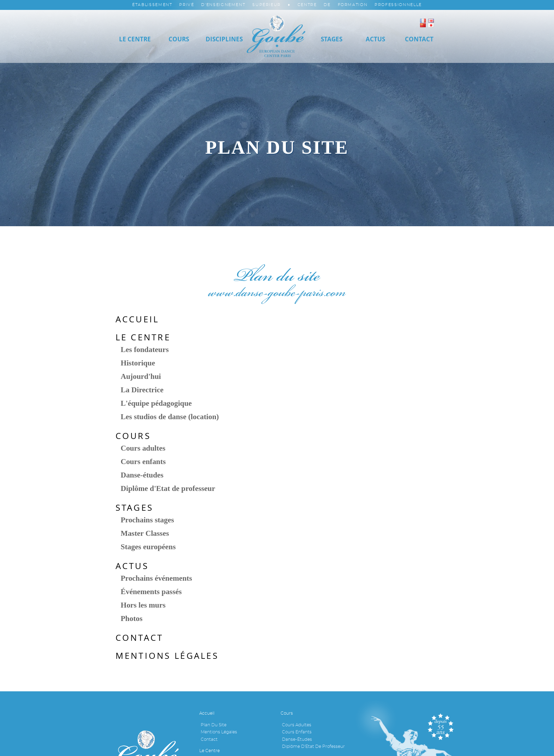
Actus (375, 39)
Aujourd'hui (141, 376)
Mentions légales (167, 656)
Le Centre (135, 39)
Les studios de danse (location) (170, 417)
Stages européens (148, 547)
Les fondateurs (145, 350)
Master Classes (145, 533)
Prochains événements (157, 578)
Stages (332, 39)
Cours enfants (143, 462)
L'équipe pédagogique (156, 403)
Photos (132, 619)
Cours (179, 39)
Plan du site (214, 725)
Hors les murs (143, 605)
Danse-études (142, 475)
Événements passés (151, 592)
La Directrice (142, 390)
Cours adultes (143, 448)
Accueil (137, 319)
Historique (138, 363)
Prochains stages (148, 520)
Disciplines (224, 39)
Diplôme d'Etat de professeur (168, 488)
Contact (140, 638)
